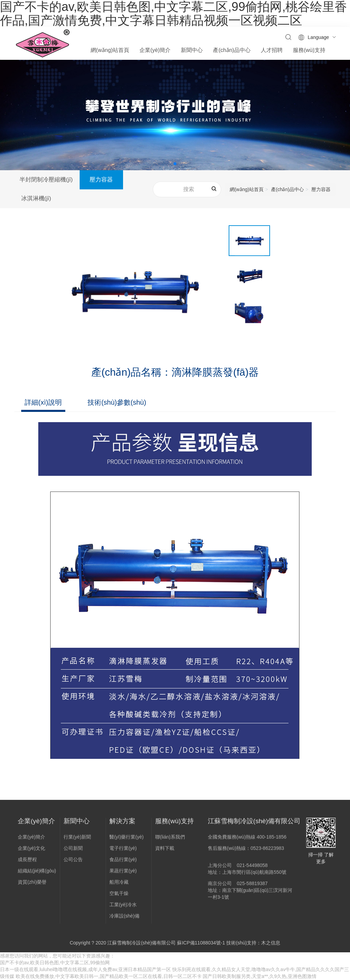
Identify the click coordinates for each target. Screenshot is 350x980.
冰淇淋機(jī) (37, 199)
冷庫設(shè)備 (124, 919)
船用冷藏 (119, 886)
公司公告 (73, 863)
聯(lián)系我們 (170, 841)
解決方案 (122, 825)
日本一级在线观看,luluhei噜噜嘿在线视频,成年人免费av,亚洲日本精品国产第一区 (85, 970)
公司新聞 (73, 852)
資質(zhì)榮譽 (32, 886)
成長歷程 (27, 863)
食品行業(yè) (123, 863)
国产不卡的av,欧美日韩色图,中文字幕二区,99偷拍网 (55, 963)
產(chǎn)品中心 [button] (232, 50)
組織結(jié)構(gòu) (37, 874)
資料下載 (165, 852)
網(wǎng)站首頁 (110, 50)
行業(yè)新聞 (77, 841)
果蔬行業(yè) (123, 874)
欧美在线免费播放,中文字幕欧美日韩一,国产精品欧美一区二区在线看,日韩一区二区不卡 (109, 977)
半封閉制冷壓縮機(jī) (46, 180)
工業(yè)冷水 (123, 908)
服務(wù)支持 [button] (309, 50)
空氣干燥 (119, 897)
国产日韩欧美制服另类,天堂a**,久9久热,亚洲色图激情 (259, 977)
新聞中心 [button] (192, 50)
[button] (175, 164)
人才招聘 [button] (272, 50)
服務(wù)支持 (174, 825)
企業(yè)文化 (31, 852)
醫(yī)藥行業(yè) (126, 841)
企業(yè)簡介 (36, 825)
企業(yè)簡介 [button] (155, 50)
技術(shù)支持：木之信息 (253, 943)
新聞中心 (77, 825)
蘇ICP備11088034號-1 (201, 943)
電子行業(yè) (123, 852)
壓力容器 (102, 180)
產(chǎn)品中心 (287, 189)
